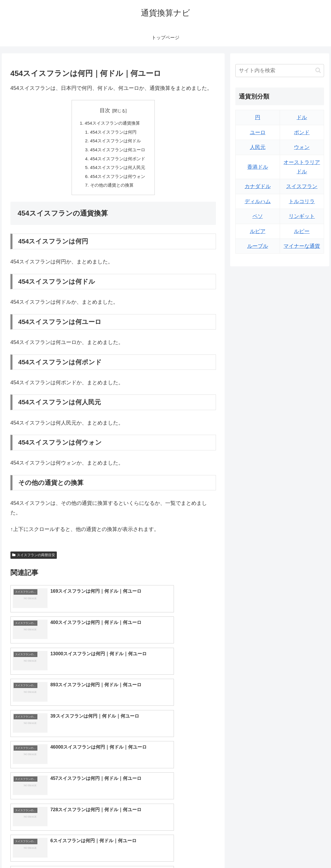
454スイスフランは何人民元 (118, 170)
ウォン (302, 147)
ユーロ (258, 132)
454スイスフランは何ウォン (118, 180)
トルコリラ (302, 201)
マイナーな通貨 (302, 246)
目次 (105, 110)
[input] (280, 71)
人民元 (258, 147)
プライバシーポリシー (305, 850)
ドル (302, 117)
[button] (318, 70)
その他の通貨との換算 (112, 189)
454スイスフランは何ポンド (118, 161)
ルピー (302, 231)
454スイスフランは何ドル (116, 142)
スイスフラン (302, 186)
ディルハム (258, 201)
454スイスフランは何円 (113, 133)
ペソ (258, 216)
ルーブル (258, 246)
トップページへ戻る (261, 850)
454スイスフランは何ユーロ (118, 152)
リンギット (302, 216)
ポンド (302, 132)
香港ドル (258, 167)
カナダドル (258, 186)
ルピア (258, 231)
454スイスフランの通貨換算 (112, 123)
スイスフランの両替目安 (34, 559)
